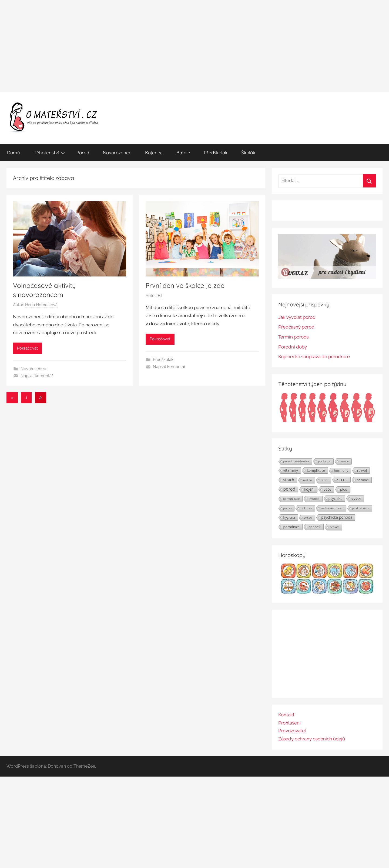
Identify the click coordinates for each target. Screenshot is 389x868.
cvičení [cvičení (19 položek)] (308, 518)
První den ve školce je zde (185, 285)
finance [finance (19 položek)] (344, 461)
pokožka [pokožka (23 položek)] (306, 508)
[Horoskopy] (327, 592)
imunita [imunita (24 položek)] (314, 499)
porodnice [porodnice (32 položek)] (292, 527)
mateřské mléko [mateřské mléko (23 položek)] (332, 508)
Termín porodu (294, 337)
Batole (183, 153)
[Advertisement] (194, 46)
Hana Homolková (41, 305)
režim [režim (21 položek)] (325, 480)
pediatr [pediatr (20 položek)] (334, 527)
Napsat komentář (37, 376)
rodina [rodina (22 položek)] (308, 480)
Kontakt (286, 715)
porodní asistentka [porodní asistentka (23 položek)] (296, 461)
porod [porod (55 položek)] (289, 489)
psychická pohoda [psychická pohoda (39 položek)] (337, 517)
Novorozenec (117, 153)
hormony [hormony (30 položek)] (341, 471)
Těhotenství (49, 153)
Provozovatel (292, 731)
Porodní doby (293, 347)
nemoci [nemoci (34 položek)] (363, 480)
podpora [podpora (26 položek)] (324, 461)
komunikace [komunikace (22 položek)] (292, 499)
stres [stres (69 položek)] (342, 480)
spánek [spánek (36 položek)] (315, 527)
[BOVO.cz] (327, 277)
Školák (248, 153)
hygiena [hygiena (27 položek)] (289, 517)
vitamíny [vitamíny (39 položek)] (291, 470)
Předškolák (216, 153)
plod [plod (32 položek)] (344, 489)
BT (160, 296)
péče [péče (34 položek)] (327, 489)
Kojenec (154, 153)
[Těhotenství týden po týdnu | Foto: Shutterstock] (327, 421)
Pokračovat (27, 348)
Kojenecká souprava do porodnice (314, 357)
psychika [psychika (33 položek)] (336, 498)
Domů (14, 153)
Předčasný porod (296, 327)
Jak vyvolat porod (297, 317)
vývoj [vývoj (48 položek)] (356, 498)
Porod (83, 153)
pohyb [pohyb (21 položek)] (288, 508)
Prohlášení (289, 723)
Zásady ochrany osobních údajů (312, 739)
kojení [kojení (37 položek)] (309, 489)
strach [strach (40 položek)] (289, 480)
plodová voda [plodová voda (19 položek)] (361, 508)
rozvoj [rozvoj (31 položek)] (362, 470)
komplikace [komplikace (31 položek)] (316, 470)
